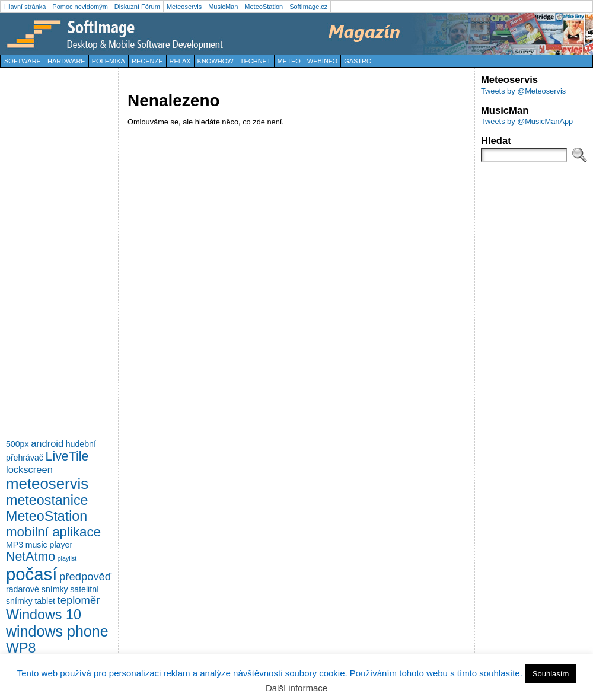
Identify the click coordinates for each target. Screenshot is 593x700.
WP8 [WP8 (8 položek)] (21, 648)
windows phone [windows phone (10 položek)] (57, 631)
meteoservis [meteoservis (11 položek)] (47, 484)
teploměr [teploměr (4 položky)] (79, 600)
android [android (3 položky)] (47, 443)
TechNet (256, 61)
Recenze (147, 61)
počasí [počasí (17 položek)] (31, 574)
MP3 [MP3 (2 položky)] (15, 545)
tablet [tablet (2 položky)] (45, 601)
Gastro (358, 61)
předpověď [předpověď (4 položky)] (85, 576)
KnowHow (216, 61)
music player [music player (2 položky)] (49, 545)
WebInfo (322, 61)
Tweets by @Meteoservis (523, 91)
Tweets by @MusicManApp (527, 121)
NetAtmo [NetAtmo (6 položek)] (31, 557)
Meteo (289, 61)
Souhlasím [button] (551, 674)
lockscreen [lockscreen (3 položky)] (29, 469)
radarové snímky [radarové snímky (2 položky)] (37, 589)
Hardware (66, 61)
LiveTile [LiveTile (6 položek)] (67, 456)
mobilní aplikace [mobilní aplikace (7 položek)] (53, 532)
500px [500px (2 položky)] (17, 444)
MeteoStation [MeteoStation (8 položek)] (47, 516)
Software (23, 61)
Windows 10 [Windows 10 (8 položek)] (44, 615)
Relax (180, 61)
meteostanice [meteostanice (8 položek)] (47, 500)
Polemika (109, 61)
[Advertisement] (53, 251)
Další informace (296, 688)
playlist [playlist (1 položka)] (67, 558)
